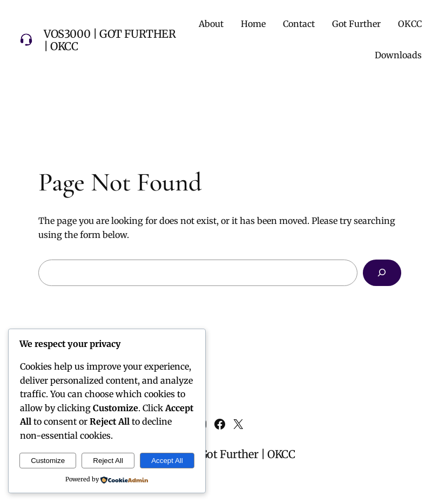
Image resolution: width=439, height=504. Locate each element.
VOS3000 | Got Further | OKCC (110, 40)
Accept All (167, 461)
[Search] (382, 273)
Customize (48, 461)
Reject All (108, 461)
